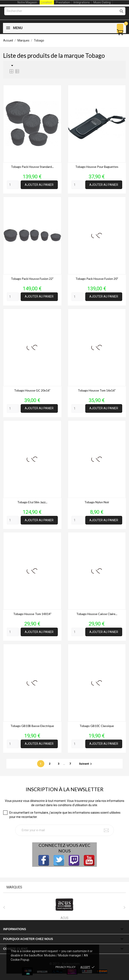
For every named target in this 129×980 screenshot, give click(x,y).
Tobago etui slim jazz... (32, 502)
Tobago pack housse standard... (32, 167)
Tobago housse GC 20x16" (32, 390)
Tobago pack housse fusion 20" (97, 279)
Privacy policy (65, 967)
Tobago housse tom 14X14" (32, 614)
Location (46, 2)
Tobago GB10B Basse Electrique (32, 726)
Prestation (63, 2)
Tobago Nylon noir (97, 502)
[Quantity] (13, 185)
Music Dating (102, 2)
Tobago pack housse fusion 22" (32, 279)
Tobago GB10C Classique (97, 726)
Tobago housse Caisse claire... (97, 614)
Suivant (86, 764)
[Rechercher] (65, 11)
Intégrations (82, 2)
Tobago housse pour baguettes (97, 167)
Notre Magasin (27, 2)
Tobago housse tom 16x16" (97, 390)
